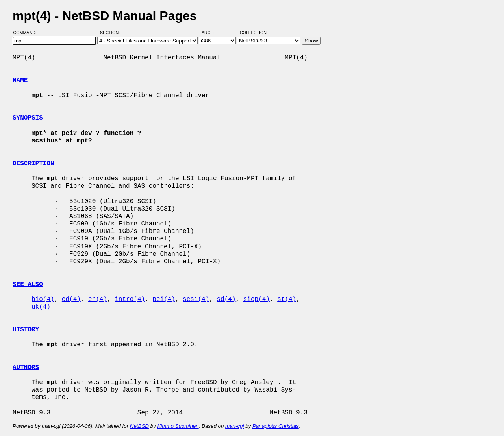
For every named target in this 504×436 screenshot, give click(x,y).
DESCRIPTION (33, 164)
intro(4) (130, 299)
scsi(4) (196, 299)
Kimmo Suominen (178, 426)
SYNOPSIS (28, 118)
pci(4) (164, 299)
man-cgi (234, 426)
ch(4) (98, 299)
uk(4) (41, 307)
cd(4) (71, 299)
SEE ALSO (28, 285)
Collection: (254, 33)
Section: (112, 33)
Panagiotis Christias (276, 426)
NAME (20, 81)
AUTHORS (26, 368)
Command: (27, 33)
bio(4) (43, 299)
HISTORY (26, 330)
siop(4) (257, 299)
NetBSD (139, 426)
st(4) (287, 299)
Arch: (212, 33)
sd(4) (226, 299)
